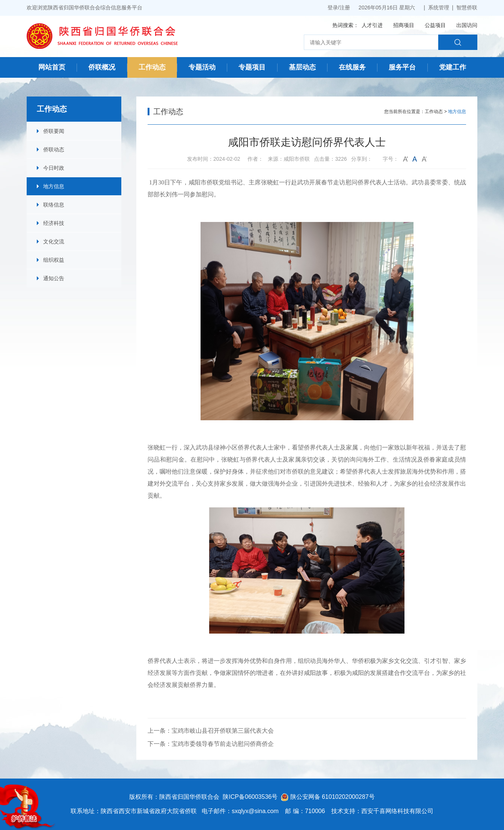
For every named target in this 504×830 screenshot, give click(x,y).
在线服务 (352, 67)
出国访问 (467, 25)
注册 (345, 8)
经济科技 (54, 223)
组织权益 (54, 260)
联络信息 (54, 205)
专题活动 (202, 67)
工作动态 (152, 67)
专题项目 (252, 67)
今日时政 (54, 168)
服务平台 (402, 67)
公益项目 (435, 25)
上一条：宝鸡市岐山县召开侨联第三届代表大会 (211, 731)
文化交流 (54, 241)
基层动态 (302, 67)
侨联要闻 (54, 131)
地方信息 (54, 186)
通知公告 (54, 278)
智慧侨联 (467, 8)
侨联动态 (54, 149)
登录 (333, 8)
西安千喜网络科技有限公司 (397, 811)
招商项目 (404, 25)
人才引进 (372, 25)
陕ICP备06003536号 (250, 797)
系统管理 (439, 8)
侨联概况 (102, 67)
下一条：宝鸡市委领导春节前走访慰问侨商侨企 (211, 744)
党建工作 (453, 67)
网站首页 (52, 67)
